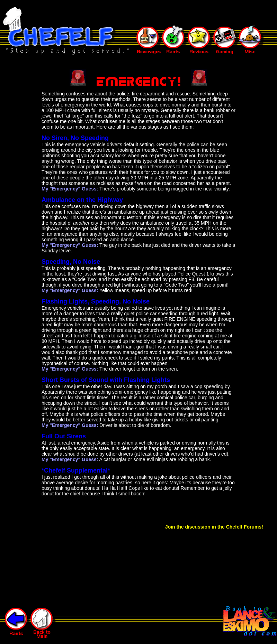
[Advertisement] (150, 13)
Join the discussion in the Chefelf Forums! (214, 527)
